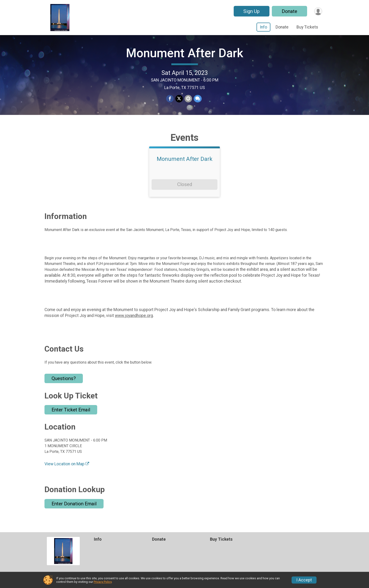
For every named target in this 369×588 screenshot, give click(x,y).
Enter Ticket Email (71, 419)
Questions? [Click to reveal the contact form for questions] (64, 388)
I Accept (304, 580)
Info (263, 27)
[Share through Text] (197, 104)
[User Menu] (318, 11)
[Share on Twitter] (179, 104)
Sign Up (251, 11)
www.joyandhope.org (134, 325)
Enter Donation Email (74, 513)
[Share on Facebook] (170, 104)
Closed (185, 194)
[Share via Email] (188, 104)
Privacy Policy (103, 582)
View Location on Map (67, 474)
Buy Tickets (307, 27)
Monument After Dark (185, 58)
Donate (289, 11)
